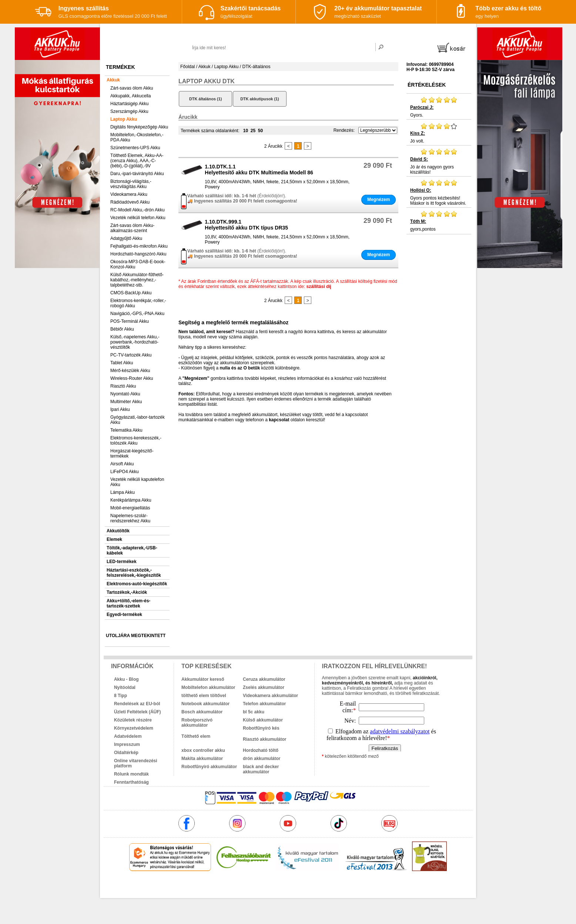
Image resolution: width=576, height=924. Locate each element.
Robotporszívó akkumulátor (197, 723)
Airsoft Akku (122, 464)
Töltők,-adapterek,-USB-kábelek (132, 550)
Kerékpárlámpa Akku (131, 500)
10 (246, 131)
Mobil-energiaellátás (130, 508)
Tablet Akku (122, 363)
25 (253, 131)
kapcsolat (279, 420)
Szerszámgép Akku (129, 111)
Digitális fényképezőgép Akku (139, 127)
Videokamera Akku (129, 194)
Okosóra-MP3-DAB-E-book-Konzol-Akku (138, 264)
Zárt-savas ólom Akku (132, 88)
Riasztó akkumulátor (264, 739)
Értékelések (427, 85)
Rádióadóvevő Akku (130, 202)
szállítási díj (319, 287)
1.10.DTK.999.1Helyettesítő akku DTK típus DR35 (246, 225)
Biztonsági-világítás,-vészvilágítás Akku (131, 184)
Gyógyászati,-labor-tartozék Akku (138, 420)
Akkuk (113, 80)
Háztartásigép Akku (129, 104)
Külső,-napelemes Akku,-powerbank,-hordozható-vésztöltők (135, 342)
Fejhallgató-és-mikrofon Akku (139, 246)
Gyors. (439, 107)
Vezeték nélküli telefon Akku (138, 218)
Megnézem (379, 200)
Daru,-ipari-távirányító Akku (137, 174)
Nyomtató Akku (125, 394)
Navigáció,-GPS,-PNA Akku (137, 314)
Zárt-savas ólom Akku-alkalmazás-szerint (132, 228)
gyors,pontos (439, 221)
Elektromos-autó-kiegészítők (137, 584)
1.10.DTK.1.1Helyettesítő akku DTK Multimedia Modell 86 (259, 170)
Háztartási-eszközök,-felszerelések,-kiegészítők (134, 573)
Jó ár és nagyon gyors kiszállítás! (439, 161)
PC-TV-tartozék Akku (131, 355)
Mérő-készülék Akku (130, 371)
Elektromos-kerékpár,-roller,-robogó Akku (138, 303)
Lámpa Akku (123, 492)
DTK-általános (256, 67)
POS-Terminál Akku (130, 321)
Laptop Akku (124, 119)
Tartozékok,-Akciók (127, 592)
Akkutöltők (118, 531)
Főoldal (187, 67)
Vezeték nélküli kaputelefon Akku (137, 482)
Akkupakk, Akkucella (130, 96)
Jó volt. (439, 133)
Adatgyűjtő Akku (126, 238)
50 (260, 131)
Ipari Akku (120, 409)
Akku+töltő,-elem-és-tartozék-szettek (128, 603)
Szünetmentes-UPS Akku (135, 148)
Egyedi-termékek (124, 615)
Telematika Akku (126, 430)
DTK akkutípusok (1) (259, 99)
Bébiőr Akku (122, 329)
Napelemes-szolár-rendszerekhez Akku (130, 518)
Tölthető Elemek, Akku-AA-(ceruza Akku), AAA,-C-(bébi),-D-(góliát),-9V (137, 161)
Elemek (114, 539)
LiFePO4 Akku (125, 472)
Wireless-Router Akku (132, 378)
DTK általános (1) (205, 99)
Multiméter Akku (126, 402)
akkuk (248, 887)
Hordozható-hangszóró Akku (138, 254)
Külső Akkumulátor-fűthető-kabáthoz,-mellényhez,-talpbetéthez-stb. (137, 280)
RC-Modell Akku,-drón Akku (138, 210)
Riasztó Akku (123, 386)
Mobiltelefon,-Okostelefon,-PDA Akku (137, 137)
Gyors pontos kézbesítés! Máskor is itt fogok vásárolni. (439, 192)
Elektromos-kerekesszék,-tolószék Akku (136, 441)
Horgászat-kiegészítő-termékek (132, 453)
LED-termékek (122, 562)
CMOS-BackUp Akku (131, 293)
